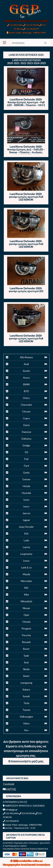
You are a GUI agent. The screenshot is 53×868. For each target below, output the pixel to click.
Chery (26, 398)
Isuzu (26, 500)
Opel (26, 615)
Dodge (26, 445)
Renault (26, 642)
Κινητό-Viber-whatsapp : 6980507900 (26, 33)
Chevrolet (26, 405)
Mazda (26, 574)
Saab (26, 656)
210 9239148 (31, 25)
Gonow (26, 479)
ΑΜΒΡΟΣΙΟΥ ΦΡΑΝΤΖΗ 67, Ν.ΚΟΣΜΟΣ (26, 21)
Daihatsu (26, 439)
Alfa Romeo (26, 357)
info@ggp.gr (10, 809)
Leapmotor (26, 554)
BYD (26, 391)
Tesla (26, 703)
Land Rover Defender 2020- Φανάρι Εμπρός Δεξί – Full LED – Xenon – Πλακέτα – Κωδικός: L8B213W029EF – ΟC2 (26, 151)
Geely (26, 472)
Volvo (26, 723)
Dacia (26, 425)
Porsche (26, 635)
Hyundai (26, 493)
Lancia (26, 547)
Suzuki (26, 696)
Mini (26, 595)
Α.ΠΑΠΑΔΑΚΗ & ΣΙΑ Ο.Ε (15, 802)
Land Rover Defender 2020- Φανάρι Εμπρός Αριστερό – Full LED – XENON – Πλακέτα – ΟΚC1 (26, 102)
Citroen (26, 411)
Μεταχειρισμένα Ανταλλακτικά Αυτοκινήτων (26, 865)
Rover (26, 649)
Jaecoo (26, 513)
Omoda (26, 622)
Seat (26, 662)
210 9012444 (15, 25)
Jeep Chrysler (26, 527)
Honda (26, 486)
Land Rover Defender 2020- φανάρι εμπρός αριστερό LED (26, 290)
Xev (26, 730)
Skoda (26, 669)
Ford (26, 466)
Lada (26, 540)
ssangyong (26, 683)
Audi (26, 364)
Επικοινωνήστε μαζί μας (26, 761)
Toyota (26, 710)
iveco (26, 506)
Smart (26, 676)
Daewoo (26, 432)
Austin (26, 371)
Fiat (26, 459)
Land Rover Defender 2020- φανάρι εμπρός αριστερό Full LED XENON (26, 197)
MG (26, 588)
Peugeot (26, 628)
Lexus (26, 561)
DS (26, 452)
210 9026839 (31, 29)
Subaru (26, 689)
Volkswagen (26, 717)
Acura (26, 378)
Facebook (9, 784)
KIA (26, 534)
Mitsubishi (26, 601)
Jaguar (26, 520)
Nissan (26, 608)
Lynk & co (26, 567)
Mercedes (26, 581)
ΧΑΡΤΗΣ (9, 789)
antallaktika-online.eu (31, 861)
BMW (26, 384)
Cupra (26, 418)
